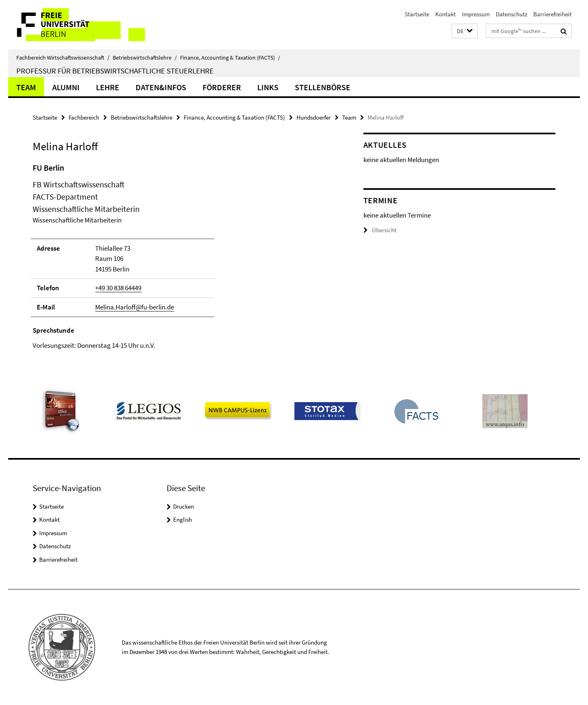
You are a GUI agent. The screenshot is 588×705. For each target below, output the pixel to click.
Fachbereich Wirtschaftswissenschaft (63, 58)
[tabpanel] (183, 256)
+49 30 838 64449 (118, 288)
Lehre (108, 87)
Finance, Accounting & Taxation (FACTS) (230, 58)
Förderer (222, 87)
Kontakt (445, 14)
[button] (465, 31)
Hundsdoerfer (314, 117)
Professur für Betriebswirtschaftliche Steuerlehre (115, 71)
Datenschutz (511, 14)
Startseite (417, 14)
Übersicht (380, 230)
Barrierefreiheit (552, 14)
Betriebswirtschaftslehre (145, 58)
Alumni (66, 87)
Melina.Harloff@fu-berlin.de (135, 307)
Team (26, 87)
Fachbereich (84, 117)
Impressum (476, 14)
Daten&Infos (161, 87)
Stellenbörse (323, 87)
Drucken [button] (184, 506)
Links (268, 87)
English (183, 519)
